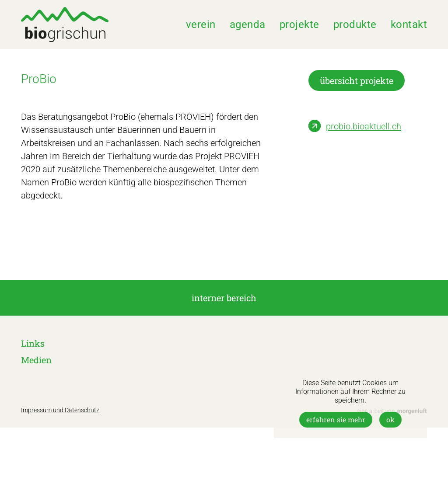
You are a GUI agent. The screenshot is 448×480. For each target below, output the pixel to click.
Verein (201, 24)
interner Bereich (224, 298)
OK (390, 419)
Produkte (355, 24)
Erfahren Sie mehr (336, 419)
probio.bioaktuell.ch (364, 126)
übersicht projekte (357, 80)
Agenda (248, 24)
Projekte (299, 24)
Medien (36, 360)
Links (33, 343)
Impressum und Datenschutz (60, 410)
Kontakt (409, 24)
